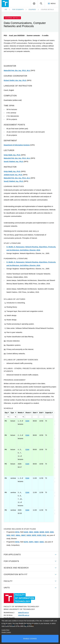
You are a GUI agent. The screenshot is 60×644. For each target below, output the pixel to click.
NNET (37, 542)
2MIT (56, 424)
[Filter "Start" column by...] (35, 417)
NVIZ (44, 535)
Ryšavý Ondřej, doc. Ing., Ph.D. (15, 80)
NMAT (23, 535)
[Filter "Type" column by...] (13, 417)
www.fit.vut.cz (23, 613)
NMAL (18, 535)
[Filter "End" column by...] (41, 417)
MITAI (17, 532)
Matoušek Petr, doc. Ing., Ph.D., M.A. (17, 70)
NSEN (29, 535)
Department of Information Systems (17, 145)
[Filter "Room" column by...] (28, 417)
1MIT (56, 421)
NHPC (31, 542)
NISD (8, 535)
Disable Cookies (6, 632)
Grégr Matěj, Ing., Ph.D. (12, 155)
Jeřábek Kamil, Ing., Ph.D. (13, 175)
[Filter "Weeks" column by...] (21, 417)
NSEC (42, 542)
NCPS (26, 542)
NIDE (52, 532)
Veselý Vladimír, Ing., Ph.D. (14, 161)
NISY (13, 535)
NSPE (34, 535)
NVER (39, 535)
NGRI (47, 532)
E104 (27, 421)
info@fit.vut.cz (24, 615)
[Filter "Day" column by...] (7, 417)
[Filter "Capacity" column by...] (49, 417)
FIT (6, 10)
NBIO (31, 532)
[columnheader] (7, 413)
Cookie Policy (5, 630)
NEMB (36, 532)
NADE (26, 532)
